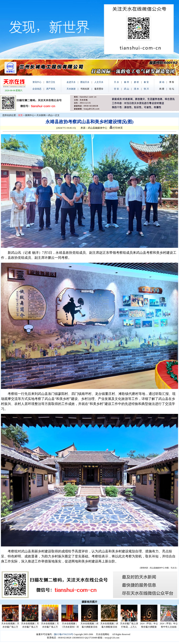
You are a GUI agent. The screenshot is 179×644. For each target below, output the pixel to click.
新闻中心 (30, 115)
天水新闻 (41, 115)
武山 (50, 115)
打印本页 (116, 128)
